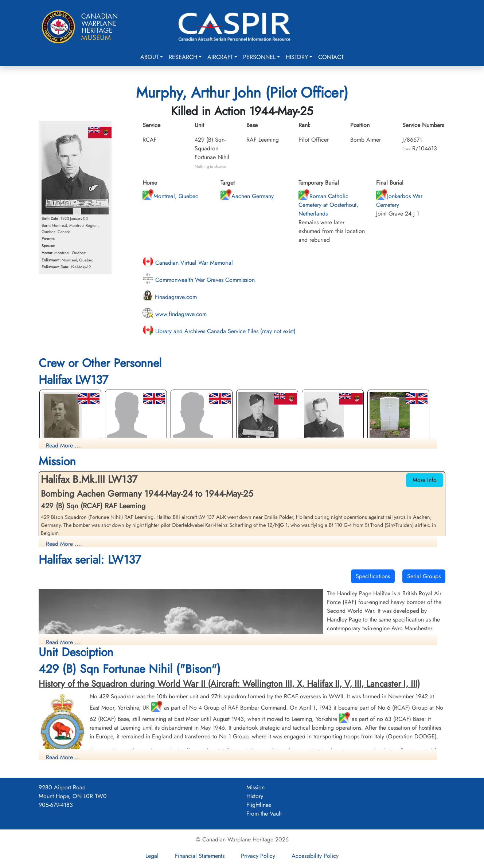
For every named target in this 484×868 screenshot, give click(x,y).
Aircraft (220, 57)
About (149, 57)
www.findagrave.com (175, 314)
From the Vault (264, 814)
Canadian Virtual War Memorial (188, 263)
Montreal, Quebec (170, 196)
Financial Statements (200, 856)
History (297, 57)
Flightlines (259, 805)
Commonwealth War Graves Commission (199, 280)
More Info (425, 480)
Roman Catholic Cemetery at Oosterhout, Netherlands (328, 205)
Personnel (259, 57)
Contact (331, 57)
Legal (152, 856)
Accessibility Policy (315, 856)
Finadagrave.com (170, 297)
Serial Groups (424, 576)
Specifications (373, 576)
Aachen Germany (247, 196)
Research (183, 57)
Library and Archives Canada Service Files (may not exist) (219, 331)
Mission (255, 787)
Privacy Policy (258, 856)
